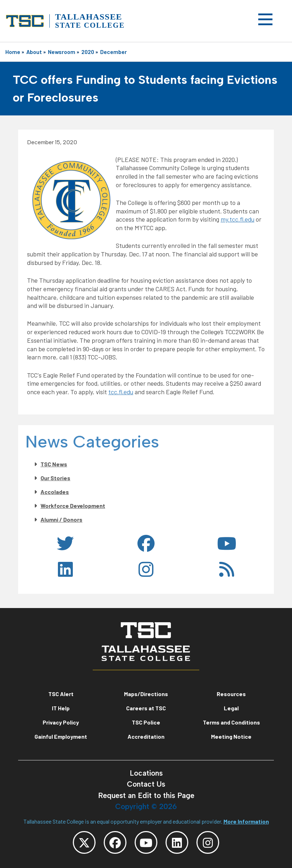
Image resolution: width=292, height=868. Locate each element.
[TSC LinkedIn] (177, 842)
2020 (88, 52)
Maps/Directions (146, 694)
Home (13, 52)
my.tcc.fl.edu (237, 219)
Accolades (55, 492)
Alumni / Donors (61, 519)
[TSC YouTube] (146, 842)
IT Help (61, 708)
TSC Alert (61, 694)
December (113, 52)
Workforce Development (73, 506)
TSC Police (146, 722)
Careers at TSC (146, 708)
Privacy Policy (61, 722)
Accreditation (146, 736)
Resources (231, 694)
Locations (146, 773)
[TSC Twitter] (84, 842)
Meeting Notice (231, 736)
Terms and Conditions (231, 722)
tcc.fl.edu (121, 392)
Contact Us (146, 784)
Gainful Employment (61, 736)
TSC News (54, 464)
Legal (231, 708)
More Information (246, 821)
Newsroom (62, 52)
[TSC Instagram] (208, 842)
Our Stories (55, 478)
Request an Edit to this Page (146, 795)
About (34, 52)
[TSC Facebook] (115, 842)
